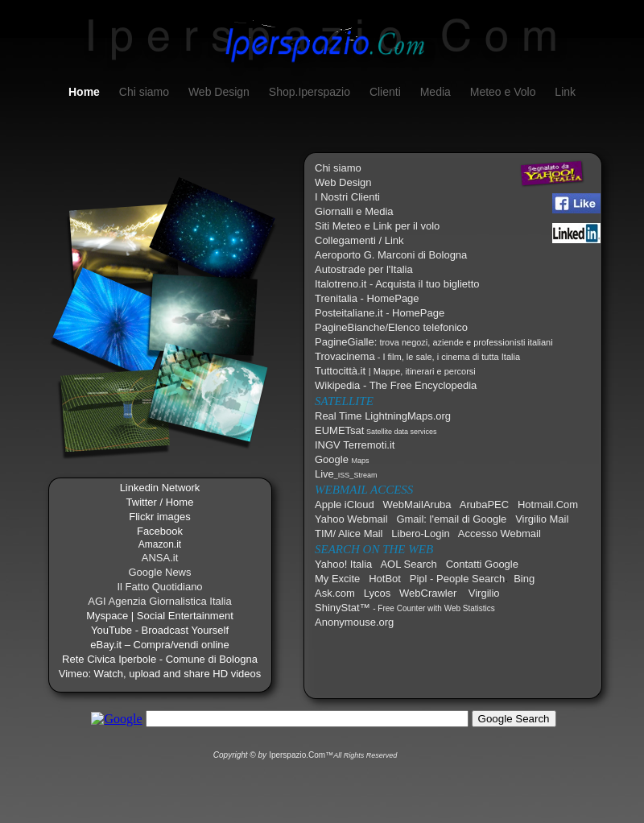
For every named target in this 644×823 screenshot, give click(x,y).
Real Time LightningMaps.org (383, 416)
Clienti (387, 92)
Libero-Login (420, 534)
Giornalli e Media (354, 211)
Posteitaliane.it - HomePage (380, 313)
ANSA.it (160, 558)
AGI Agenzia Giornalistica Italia (159, 601)
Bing (524, 579)
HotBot (385, 579)
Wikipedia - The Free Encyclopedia (396, 385)
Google (342, 459)
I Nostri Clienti (347, 197)
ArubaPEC (484, 505)
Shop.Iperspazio (311, 92)
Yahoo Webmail (351, 519)
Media (437, 92)
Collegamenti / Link (359, 240)
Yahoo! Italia (343, 564)
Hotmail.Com (548, 505)
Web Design (221, 92)
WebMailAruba (417, 505)
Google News (159, 572)
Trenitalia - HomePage (367, 298)
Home (86, 92)
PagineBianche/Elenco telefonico (391, 327)
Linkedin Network (160, 488)
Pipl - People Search (458, 579)
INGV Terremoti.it (355, 445)
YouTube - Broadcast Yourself (160, 630)
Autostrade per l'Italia (364, 269)
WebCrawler (428, 593)
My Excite (337, 579)
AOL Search (408, 564)
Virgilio (484, 593)
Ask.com (335, 593)
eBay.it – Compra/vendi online (159, 645)
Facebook (160, 531)
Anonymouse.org (354, 622)
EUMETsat (376, 430)
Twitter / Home (160, 502)
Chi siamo (146, 92)
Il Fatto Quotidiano (159, 587)
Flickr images (160, 517)
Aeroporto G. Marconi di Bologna (391, 255)
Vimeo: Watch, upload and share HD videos (160, 674)
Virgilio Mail (542, 519)
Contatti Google (482, 564)
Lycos (377, 593)
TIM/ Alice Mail (349, 534)
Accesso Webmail (500, 534)
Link (565, 92)
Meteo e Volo (505, 92)
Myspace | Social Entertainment (160, 616)
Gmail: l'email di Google (451, 519)
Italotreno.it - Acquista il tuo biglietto (397, 284)
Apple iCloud (345, 505)
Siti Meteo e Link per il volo (377, 226)
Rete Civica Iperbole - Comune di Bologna (160, 659)
